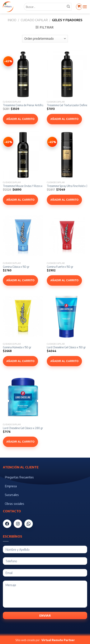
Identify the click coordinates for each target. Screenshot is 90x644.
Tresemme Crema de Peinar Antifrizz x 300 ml (29, 105)
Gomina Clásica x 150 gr (16, 267)
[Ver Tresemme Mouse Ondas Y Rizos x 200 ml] (8, 142)
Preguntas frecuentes (19, 477)
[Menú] (85, 7)
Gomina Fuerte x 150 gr (60, 267)
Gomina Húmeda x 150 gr (17, 347)
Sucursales (12, 495)
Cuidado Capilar (34, 20)
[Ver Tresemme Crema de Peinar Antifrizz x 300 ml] (8, 61)
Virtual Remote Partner (58, 640)
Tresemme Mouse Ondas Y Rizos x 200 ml (27, 186)
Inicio (12, 20)
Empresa (11, 486)
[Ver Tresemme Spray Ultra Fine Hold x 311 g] (52, 142)
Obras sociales (14, 504)
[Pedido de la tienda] (45, 39)
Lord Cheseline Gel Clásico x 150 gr (66, 347)
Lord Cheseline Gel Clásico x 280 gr (23, 428)
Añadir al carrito (20, 119)
